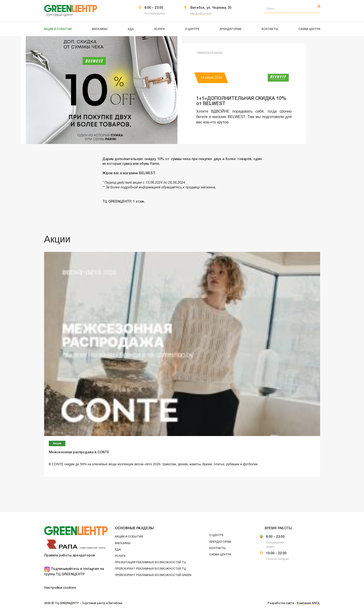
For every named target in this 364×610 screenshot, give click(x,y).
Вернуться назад (209, 53)
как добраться (201, 14)
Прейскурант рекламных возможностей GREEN (153, 575)
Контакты (218, 548)
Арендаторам (220, 542)
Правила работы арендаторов (69, 556)
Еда (118, 550)
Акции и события (129, 537)
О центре (216, 535)
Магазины (123, 543)
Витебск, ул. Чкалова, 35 (211, 8)
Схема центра (220, 555)
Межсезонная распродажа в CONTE (79, 452)
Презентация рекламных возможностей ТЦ (150, 562)
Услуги (120, 556)
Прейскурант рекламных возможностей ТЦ (150, 569)
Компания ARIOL (308, 603)
